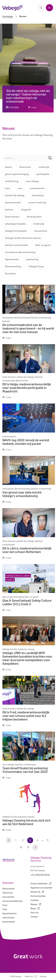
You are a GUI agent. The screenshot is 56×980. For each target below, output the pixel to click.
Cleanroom (8, 893)
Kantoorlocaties (38, 896)
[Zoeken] (41, 8)
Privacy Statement (41, 884)
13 (28, 847)
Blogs (35, 908)
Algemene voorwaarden (41, 888)
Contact (34, 917)
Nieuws (36, 904)
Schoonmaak (9, 889)
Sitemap (43, 976)
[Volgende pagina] (35, 847)
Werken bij (37, 892)
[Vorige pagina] (9, 840)
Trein (5, 909)
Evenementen (9, 922)
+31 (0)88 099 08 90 (40, 875)
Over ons (34, 913)
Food (5, 905)
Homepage (8, 17)
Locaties (34, 900)
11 (47, 840)
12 (21, 847)
